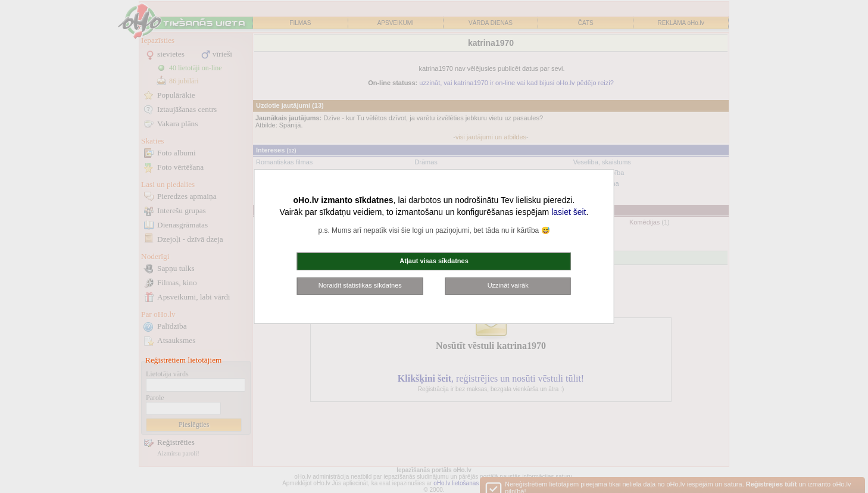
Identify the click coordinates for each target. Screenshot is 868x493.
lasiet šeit (569, 212)
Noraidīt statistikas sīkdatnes (360, 285)
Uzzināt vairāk (508, 285)
